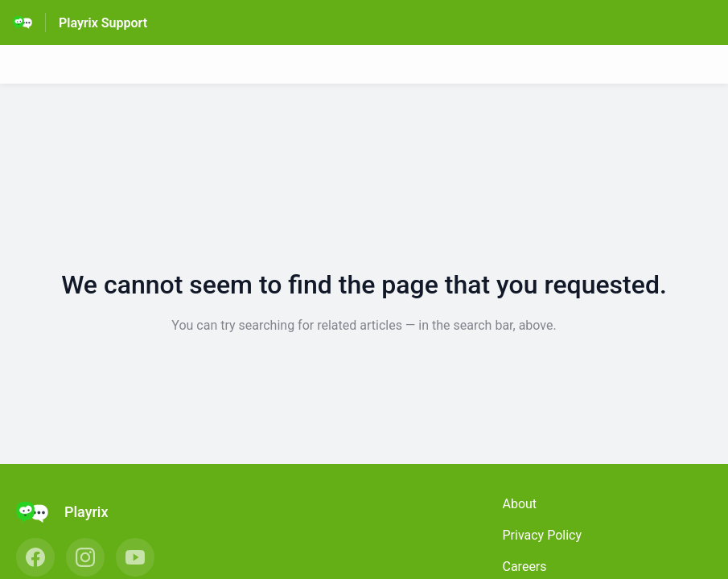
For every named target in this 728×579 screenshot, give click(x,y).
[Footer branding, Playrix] (70, 512)
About (520, 504)
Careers (525, 567)
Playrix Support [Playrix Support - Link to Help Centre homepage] (103, 23)
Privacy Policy (543, 535)
